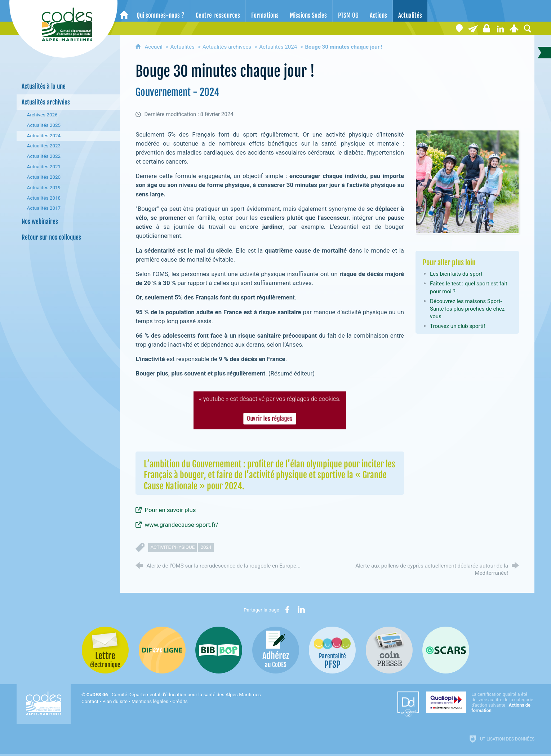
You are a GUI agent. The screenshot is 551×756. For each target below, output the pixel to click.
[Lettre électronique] (473, 28)
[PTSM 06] (348, 11)
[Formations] (265, 11)
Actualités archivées (227, 47)
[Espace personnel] (514, 28)
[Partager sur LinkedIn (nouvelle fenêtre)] (301, 610)
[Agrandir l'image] (467, 181)
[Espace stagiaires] (486, 28)
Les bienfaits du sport (456, 274)
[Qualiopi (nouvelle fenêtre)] (480, 702)
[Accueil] (124, 11)
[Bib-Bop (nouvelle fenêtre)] (219, 650)
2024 (206, 547)
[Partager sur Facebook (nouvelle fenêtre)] (287, 610)
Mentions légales (150, 701)
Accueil (154, 47)
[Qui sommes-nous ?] (161, 11)
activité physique (172, 547)
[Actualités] (410, 11)
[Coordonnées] (459, 28)
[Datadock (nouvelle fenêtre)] (408, 704)
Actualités (182, 47)
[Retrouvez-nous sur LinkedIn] (500, 28)
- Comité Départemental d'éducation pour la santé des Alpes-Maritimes (174, 695)
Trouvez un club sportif (458, 326)
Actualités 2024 (278, 47)
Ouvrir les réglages (270, 419)
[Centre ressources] (218, 11)
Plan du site (115, 701)
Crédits (180, 701)
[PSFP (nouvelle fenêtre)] (332, 650)
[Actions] (378, 11)
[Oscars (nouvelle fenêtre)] (446, 650)
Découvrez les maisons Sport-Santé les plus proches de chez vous (467, 309)
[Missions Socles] (308, 11)
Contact (90, 701)
